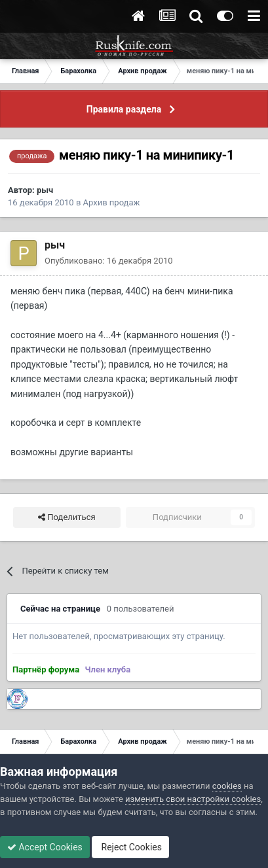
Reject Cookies (130, 847)
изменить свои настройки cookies (193, 799)
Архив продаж (112, 202)
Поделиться (67, 517)
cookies (227, 786)
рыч (45, 190)
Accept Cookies (45, 847)
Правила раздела (124, 109)
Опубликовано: (109, 261)
